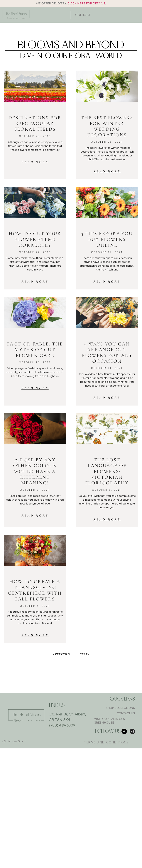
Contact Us (126, 713)
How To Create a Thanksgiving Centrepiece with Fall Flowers (35, 590)
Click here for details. (87, 3)
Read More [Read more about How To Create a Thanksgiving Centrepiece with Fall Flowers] (35, 635)
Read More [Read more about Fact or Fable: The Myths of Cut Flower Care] (35, 388)
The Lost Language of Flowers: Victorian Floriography (107, 471)
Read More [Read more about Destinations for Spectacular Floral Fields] (35, 162)
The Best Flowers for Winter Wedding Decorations (107, 126)
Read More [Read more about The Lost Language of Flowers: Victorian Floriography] (107, 519)
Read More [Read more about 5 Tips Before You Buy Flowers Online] (107, 282)
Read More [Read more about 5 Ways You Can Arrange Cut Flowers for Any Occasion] (107, 398)
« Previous (61, 654)
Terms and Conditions (106, 743)
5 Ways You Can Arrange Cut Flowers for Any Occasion (107, 353)
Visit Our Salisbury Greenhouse (110, 721)
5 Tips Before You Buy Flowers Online (107, 239)
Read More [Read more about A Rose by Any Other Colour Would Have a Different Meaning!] (35, 516)
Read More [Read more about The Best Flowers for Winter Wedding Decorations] (107, 171)
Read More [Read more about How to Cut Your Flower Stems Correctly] (35, 282)
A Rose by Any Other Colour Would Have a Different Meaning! (35, 471)
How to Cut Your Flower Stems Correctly (35, 239)
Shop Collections (120, 708)
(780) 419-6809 (62, 725)
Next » (84, 654)
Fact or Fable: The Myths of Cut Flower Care (35, 350)
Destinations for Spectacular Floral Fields (35, 123)
